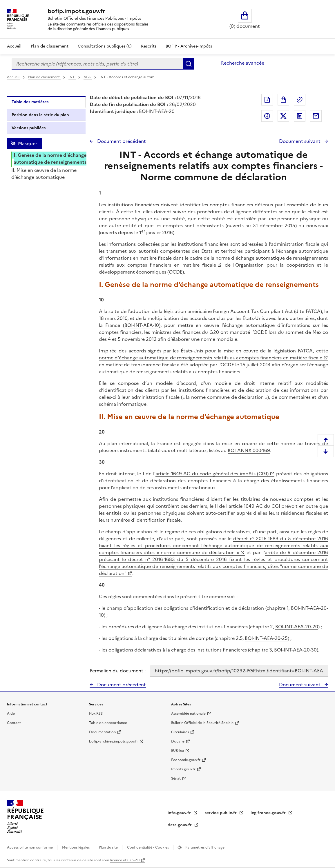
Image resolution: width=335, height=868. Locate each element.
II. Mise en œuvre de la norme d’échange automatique (44, 174)
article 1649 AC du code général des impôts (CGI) (212, 474)
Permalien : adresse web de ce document (300, 100)
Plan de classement (44, 77)
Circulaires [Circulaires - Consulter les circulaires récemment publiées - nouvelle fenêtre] (180, 732)
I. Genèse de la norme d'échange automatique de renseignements (50, 159)
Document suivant (300, 141)
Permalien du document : (118, 671)
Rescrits (149, 46)
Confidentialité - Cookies (148, 847)
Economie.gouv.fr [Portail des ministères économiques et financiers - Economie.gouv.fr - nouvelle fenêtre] (186, 760)
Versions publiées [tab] (29, 128)
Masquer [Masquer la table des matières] (28, 143)
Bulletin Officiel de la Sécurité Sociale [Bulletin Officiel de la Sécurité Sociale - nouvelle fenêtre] (202, 723)
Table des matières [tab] (30, 102)
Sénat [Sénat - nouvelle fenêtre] (176, 778)
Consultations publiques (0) (105, 46)
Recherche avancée (243, 63)
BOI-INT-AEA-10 (142, 325)
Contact (14, 723)
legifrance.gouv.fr (269, 813)
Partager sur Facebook (267, 116)
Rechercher (189, 64)
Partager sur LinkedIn (300, 116)
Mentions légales (76, 847)
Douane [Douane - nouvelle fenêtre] (178, 741)
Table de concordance (108, 723)
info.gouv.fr (180, 813)
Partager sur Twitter (283, 116)
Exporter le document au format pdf (267, 100)
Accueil (14, 46)
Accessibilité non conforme (30, 847)
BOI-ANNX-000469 (249, 450)
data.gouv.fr (180, 825)
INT (72, 77)
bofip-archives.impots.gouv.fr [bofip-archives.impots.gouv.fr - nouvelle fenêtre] (114, 741)
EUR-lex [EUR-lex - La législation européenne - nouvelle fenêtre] (178, 751)
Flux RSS (96, 714)
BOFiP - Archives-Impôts (189, 46)
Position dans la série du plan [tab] (40, 115)
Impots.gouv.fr (183, 769)
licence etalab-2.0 (125, 860)
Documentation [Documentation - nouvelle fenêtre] (102, 732)
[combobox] (97, 64)
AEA (88, 77)
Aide (11, 714)
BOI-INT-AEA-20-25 (266, 638)
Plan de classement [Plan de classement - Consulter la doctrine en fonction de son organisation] (50, 46)
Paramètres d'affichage (204, 847)
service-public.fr (221, 813)
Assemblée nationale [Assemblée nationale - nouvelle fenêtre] (188, 714)
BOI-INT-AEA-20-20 (297, 627)
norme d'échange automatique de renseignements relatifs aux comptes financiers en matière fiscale (213, 261)
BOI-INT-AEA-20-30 (295, 650)
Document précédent (121, 141)
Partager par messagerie (316, 116)
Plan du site (109, 847)
